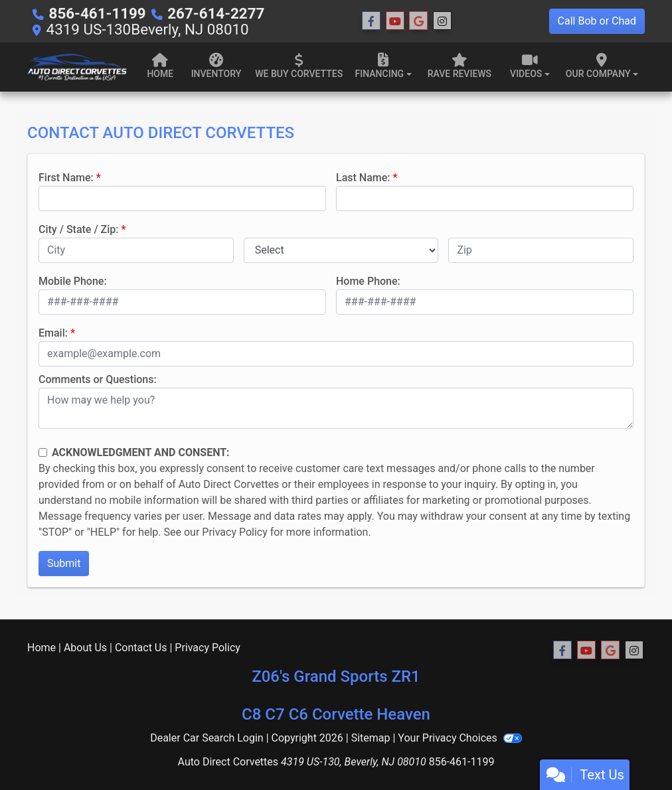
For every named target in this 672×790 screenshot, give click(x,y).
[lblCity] (136, 250)
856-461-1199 (98, 13)
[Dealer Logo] (77, 67)
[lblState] (341, 250)
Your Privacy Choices (460, 738)
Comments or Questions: (98, 379)
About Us (85, 648)
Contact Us (141, 648)
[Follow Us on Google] (418, 21)
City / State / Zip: (79, 229)
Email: (53, 333)
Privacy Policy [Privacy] (208, 648)
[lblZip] (541, 250)
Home (42, 648)
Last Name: (363, 178)
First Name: (66, 178)
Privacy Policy (235, 532)
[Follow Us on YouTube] (395, 21)
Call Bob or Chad (597, 21)
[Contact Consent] (43, 452)
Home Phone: (368, 281)
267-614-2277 (216, 13)
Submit (64, 563)
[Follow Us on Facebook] (371, 21)
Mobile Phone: (73, 281)
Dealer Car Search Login (207, 738)
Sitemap (371, 738)
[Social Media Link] (442, 21)
